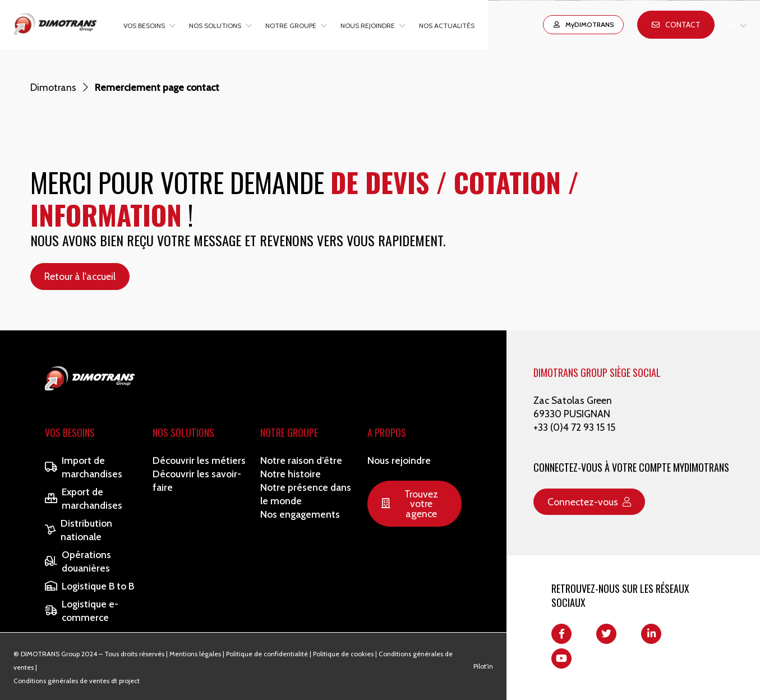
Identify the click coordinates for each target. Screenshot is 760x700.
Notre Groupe (289, 432)
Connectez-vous (589, 502)
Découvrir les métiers (199, 460)
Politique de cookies (343, 654)
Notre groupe (291, 26)
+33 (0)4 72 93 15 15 (574, 427)
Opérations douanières (78, 561)
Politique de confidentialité (267, 654)
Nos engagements (300, 514)
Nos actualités (447, 26)
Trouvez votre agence (409, 504)
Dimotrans (53, 87)
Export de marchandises (84, 498)
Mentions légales (195, 654)
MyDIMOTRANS (583, 24)
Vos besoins (144, 26)
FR (732, 26)
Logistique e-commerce (82, 611)
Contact (676, 25)
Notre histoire (291, 474)
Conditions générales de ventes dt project (77, 681)
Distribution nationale (79, 530)
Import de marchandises (84, 467)
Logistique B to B (89, 586)
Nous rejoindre (368, 26)
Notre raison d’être (301, 460)
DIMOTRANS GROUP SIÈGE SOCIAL (597, 372)
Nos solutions (215, 26)
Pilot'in (483, 666)
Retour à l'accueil (80, 276)
